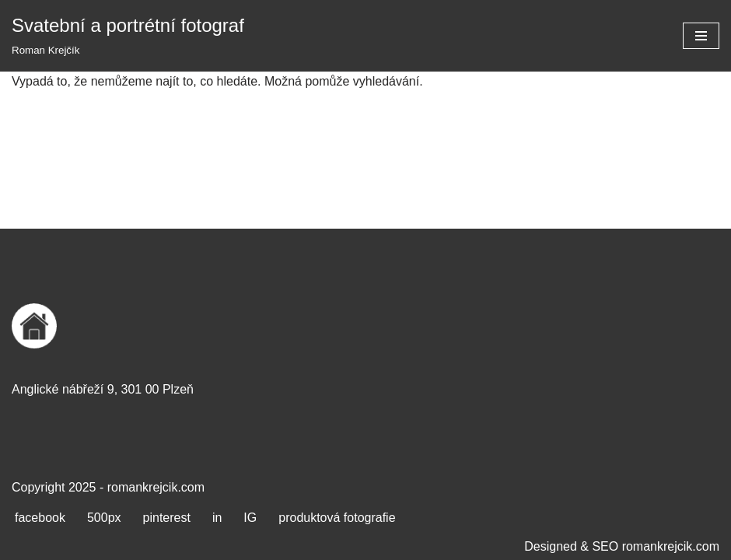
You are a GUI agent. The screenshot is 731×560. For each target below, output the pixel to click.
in (217, 518)
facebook (40, 518)
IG (250, 518)
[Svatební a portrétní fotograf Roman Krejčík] (128, 36)
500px (104, 518)
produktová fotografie (337, 518)
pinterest (167, 518)
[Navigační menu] (701, 36)
